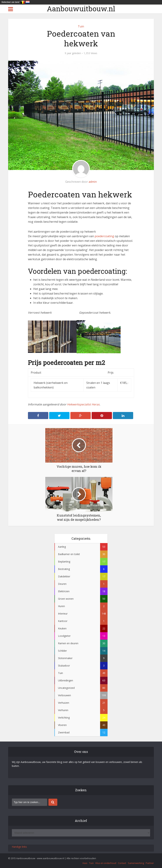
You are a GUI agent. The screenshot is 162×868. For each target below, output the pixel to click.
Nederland (28, 2)
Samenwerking (136, 863)
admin (93, 182)
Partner (150, 863)
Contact (122, 863)
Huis (85, 863)
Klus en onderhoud (106, 863)
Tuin (81, 26)
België (23, 2)
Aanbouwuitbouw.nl (81, 9)
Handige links (19, 847)
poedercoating (105, 236)
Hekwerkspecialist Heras (83, 404)
